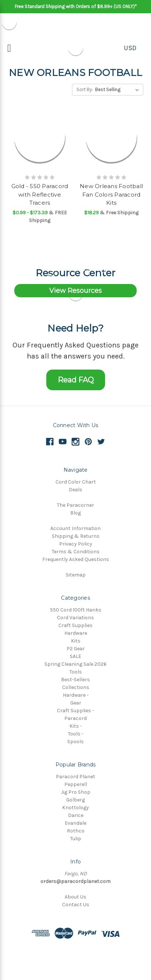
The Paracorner (75, 505)
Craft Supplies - (75, 711)
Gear (76, 703)
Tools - (76, 734)
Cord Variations (75, 618)
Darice (76, 815)
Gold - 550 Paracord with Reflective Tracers (40, 194)
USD (130, 48)
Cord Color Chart (76, 482)
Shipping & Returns (76, 536)
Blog (75, 513)
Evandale (75, 823)
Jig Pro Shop (76, 792)
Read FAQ (76, 380)
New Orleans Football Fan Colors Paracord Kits (111, 194)
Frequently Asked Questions (76, 559)
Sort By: (85, 89)
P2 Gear (76, 649)
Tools (76, 672)
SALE (75, 656)
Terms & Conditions (76, 552)
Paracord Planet (75, 777)
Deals (75, 490)
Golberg (75, 800)
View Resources (75, 291)
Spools (75, 742)
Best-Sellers (75, 680)
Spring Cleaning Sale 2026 (75, 664)
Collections (76, 687)
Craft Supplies (75, 625)
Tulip (76, 839)
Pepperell (76, 784)
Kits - (76, 726)
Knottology (75, 808)
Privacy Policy (76, 544)
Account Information (75, 528)
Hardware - (76, 695)
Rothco (76, 831)
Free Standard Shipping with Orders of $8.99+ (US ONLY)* (76, 6)
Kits (76, 641)
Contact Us (76, 905)
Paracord (75, 718)
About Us (75, 897)
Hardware (76, 633)
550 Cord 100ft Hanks (76, 610)
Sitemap (76, 575)
